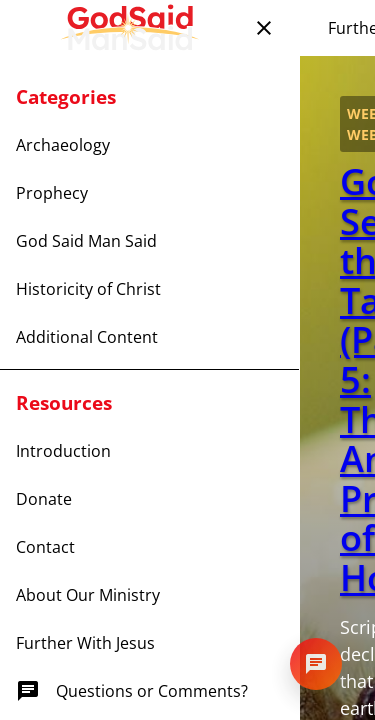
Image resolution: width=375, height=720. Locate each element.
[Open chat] (316, 664)
